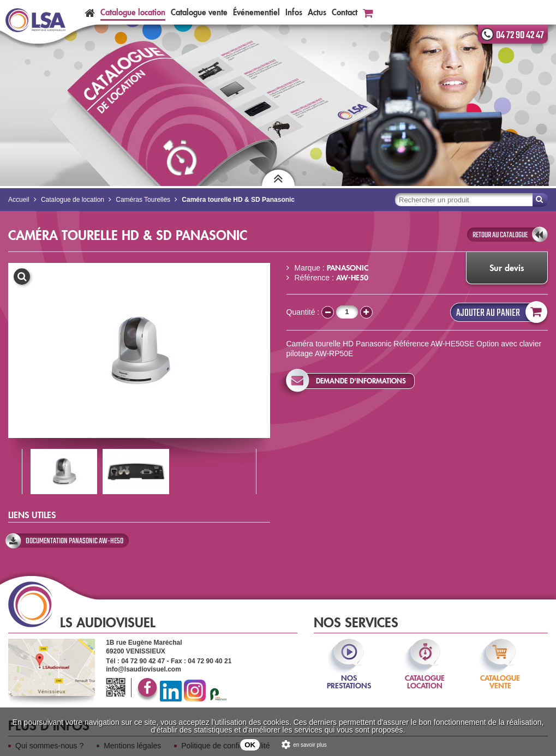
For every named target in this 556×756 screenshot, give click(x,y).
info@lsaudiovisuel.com (144, 669)
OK (250, 745)
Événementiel (256, 12)
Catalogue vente (199, 12)
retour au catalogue (500, 235)
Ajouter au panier (499, 312)
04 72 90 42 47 (520, 35)
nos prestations (349, 674)
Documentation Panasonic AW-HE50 (74, 541)
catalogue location (425, 674)
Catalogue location (133, 12)
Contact (345, 12)
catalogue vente (500, 674)
